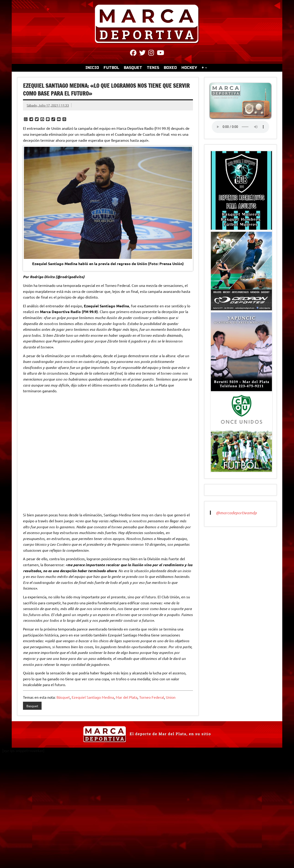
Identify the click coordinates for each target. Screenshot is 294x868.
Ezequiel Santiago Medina (93, 697)
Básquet (63, 697)
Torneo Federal (152, 697)
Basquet (32, 706)
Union (171, 697)
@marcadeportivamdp (236, 513)
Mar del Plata (127, 697)
